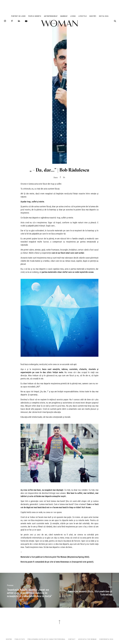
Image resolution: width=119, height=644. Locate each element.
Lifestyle (83, 16)
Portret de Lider (18, 16)
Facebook (12, 21)
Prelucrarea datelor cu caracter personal (46, 639)
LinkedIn (19, 21)
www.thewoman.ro (64, 562)
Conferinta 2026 (106, 639)
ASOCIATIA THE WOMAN (87, 639)
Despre (9, 639)
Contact (72, 639)
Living (73, 16)
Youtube (26, 21)
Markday (64, 16)
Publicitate (20, 639)
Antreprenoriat (51, 16)
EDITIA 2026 (104, 16)
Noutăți (93, 16)
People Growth (35, 16)
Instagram (5, 21)
